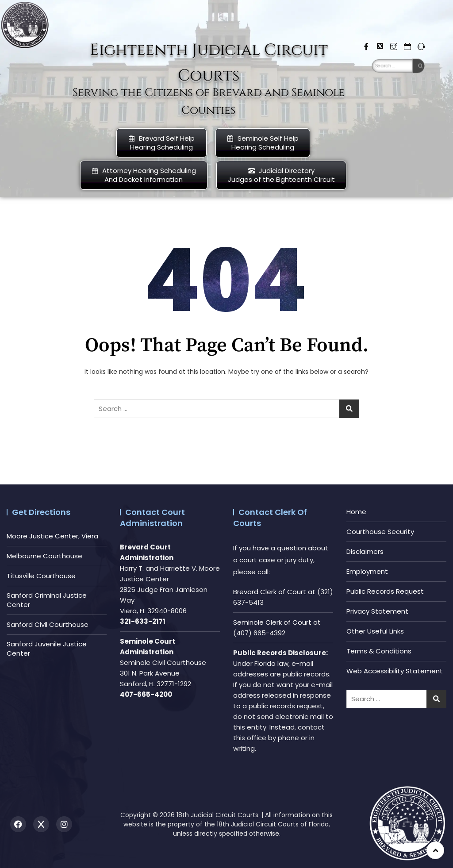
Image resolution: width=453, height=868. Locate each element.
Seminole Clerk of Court (272, 622)
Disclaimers (365, 551)
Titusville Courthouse (41, 576)
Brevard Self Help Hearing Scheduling (161, 143)
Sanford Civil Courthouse (48, 624)
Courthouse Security (380, 532)
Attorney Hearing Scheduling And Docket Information (144, 175)
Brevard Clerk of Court (270, 592)
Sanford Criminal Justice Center (47, 600)
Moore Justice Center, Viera (52, 536)
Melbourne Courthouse (44, 556)
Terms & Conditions (379, 651)
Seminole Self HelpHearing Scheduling (263, 143)
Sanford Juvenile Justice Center (47, 649)
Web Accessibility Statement (395, 671)
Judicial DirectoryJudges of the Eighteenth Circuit (281, 175)
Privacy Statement (377, 611)
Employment (367, 571)
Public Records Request (385, 591)
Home (356, 512)
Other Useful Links (375, 631)
